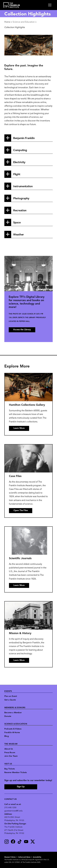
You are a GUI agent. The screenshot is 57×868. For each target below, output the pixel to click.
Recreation (20, 211)
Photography (21, 199)
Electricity (19, 162)
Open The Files (21, 511)
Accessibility (37, 857)
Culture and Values (24, 857)
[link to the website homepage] (12, 5)
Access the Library (22, 330)
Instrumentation (23, 187)
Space (17, 223)
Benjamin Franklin (24, 138)
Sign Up (21, 787)
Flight (17, 174)
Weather (19, 235)
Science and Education (24, 22)
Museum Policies (10, 857)
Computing (20, 150)
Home (7, 22)
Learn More (19, 428)
